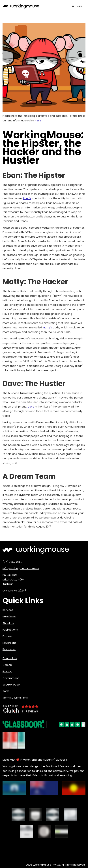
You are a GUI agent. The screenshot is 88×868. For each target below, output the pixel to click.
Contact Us (10, 658)
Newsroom (9, 643)
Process (7, 636)
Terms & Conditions (15, 698)
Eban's (27, 198)
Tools (6, 691)
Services (8, 610)
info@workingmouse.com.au (21, 568)
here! (39, 121)
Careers (7, 665)
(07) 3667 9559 (12, 562)
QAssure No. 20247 (14, 591)
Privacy (7, 671)
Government (11, 678)
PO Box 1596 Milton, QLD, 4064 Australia (14, 579)
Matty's (47, 328)
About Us (8, 623)
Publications (10, 630)
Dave (31, 407)
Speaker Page (11, 685)
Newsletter (9, 616)
